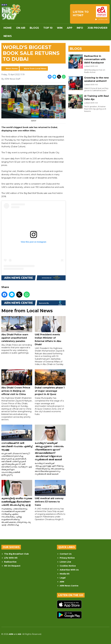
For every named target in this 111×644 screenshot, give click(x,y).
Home (8, 28)
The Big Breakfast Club (16, 554)
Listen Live (65, 562)
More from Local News (35, 68)
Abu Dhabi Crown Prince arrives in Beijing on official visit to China (17, 382)
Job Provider (97, 28)
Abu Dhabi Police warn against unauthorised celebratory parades (17, 329)
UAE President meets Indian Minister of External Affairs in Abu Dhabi (50, 331)
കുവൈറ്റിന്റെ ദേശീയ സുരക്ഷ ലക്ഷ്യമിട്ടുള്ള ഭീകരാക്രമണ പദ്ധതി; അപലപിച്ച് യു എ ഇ (17, 493)
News (8, 36)
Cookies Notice (68, 566)
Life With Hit (11, 558)
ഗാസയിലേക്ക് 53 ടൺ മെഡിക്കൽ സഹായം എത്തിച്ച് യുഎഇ (17, 438)
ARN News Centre (69, 586)
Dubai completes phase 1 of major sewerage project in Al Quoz (50, 382)
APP (70, 28)
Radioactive (10, 562)
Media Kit (65, 574)
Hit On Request (12, 566)
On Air (21, 28)
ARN (62, 582)
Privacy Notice (67, 558)
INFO (80, 28)
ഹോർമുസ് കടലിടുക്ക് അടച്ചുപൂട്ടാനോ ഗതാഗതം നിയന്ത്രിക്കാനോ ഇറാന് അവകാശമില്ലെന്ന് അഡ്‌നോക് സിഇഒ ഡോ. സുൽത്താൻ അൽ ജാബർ (50, 443)
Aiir (20, 634)
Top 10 (48, 28)
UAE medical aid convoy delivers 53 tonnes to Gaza (50, 493)
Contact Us (66, 554)
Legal (63, 578)
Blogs (34, 28)
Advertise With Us (69, 570)
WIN (60, 28)
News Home (12, 68)
